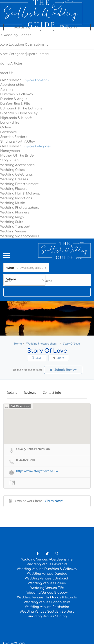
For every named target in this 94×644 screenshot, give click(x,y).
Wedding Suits (12, 222)
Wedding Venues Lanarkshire (47, 602)
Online (6, 127)
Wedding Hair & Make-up (20, 193)
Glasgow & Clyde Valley (19, 113)
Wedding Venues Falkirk (47, 583)
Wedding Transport (15, 227)
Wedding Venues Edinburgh (47, 578)
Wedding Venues (13, 231)
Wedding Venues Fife (47, 588)
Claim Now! (54, 501)
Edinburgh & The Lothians (21, 108)
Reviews (30, 393)
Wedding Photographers (20, 208)
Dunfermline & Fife (15, 104)
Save (37, 358)
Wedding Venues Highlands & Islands (47, 597)
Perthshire (9, 132)
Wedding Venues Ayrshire (47, 564)
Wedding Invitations (16, 198)
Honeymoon (10, 151)
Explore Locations (36, 80)
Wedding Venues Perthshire (47, 607)
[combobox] (49, 281)
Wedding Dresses (14, 179)
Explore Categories (37, 146)
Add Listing (22, 27)
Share (58, 358)
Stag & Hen (9, 160)
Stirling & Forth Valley (18, 142)
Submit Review (63, 370)
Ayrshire (7, 89)
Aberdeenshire (12, 85)
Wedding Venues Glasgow (47, 593)
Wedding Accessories (17, 165)
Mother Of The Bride (17, 156)
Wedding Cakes (12, 170)
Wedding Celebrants (17, 175)
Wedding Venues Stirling (47, 616)
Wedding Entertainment (19, 184)
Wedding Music (12, 203)
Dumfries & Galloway (17, 94)
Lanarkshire (10, 123)
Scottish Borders (14, 137)
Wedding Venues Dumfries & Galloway (47, 569)
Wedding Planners (15, 212)
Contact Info (52, 393)
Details (12, 393)
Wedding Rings (12, 217)
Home (18, 344)
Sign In (72, 27)
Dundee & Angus (14, 99)
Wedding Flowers (14, 189)
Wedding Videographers (20, 236)
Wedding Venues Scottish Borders (47, 612)
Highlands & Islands (16, 118)
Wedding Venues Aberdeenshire (47, 559)
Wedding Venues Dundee (47, 574)
